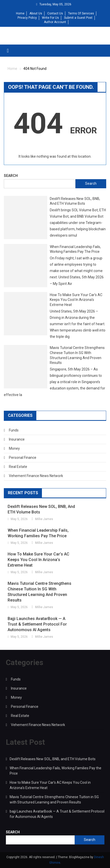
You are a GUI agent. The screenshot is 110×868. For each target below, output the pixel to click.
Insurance (17, 439)
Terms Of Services (81, 13)
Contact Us (55, 13)
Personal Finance (23, 458)
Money (14, 448)
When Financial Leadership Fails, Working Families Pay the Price (75, 249)
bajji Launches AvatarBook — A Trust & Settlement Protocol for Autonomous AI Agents (37, 624)
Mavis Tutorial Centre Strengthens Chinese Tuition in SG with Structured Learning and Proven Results (77, 355)
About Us (36, 13)
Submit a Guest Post (78, 18)
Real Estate (18, 467)
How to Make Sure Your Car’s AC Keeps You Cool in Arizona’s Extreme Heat (76, 300)
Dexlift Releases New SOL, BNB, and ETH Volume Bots (75, 201)
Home (20, 13)
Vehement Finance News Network (36, 476)
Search (11, 176)
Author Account (55, 22)
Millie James (44, 519)
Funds (14, 430)
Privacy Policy (27, 18)
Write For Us (50, 18)
